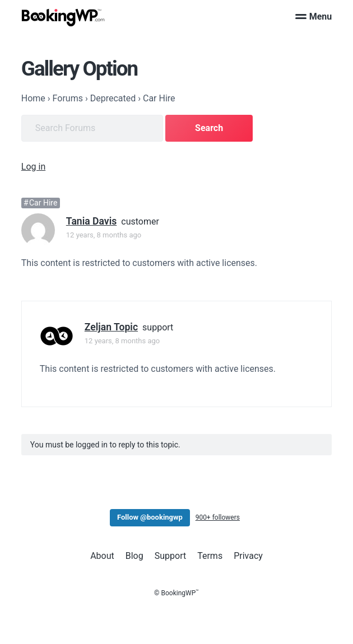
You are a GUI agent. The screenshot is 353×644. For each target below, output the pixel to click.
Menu (314, 17)
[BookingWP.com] (63, 18)
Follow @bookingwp (150, 517)
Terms (210, 556)
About (102, 556)
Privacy (248, 556)
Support (170, 556)
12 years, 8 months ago (104, 235)
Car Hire (43, 203)
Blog (134, 556)
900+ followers (218, 517)
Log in (33, 167)
